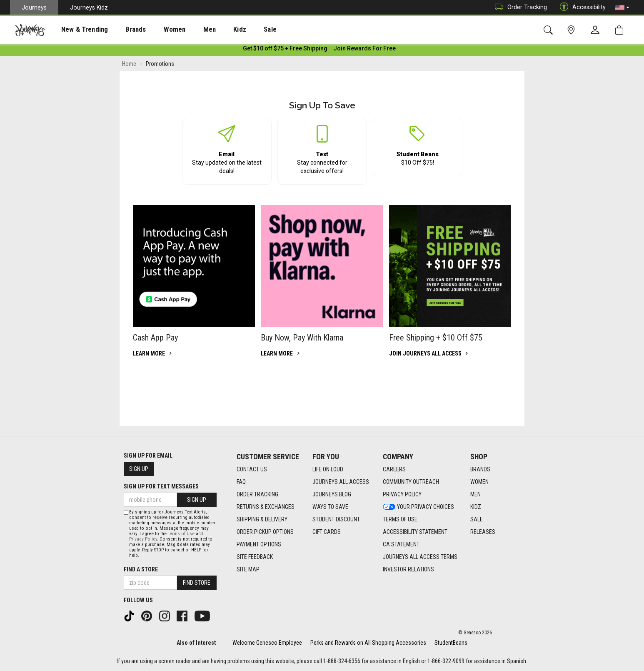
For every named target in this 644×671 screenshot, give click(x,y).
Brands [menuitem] (123, 30)
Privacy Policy (143, 539)
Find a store (141, 569)
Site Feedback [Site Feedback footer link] (255, 557)
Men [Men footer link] (476, 494)
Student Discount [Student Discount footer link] (336, 519)
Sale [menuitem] (241, 30)
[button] (622, 8)
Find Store (197, 583)
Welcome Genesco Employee (267, 643)
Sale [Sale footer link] (477, 519)
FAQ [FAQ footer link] (241, 482)
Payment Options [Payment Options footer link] (259, 544)
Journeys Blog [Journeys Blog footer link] (332, 494)
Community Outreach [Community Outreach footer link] (411, 482)
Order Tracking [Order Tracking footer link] (257, 494)
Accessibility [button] (581, 7)
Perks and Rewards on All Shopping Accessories (368, 643)
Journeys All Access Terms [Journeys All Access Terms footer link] (420, 557)
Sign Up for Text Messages (161, 486)
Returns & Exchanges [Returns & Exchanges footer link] (266, 507)
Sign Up (139, 469)
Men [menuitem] (187, 30)
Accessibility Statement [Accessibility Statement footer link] (415, 532)
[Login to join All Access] (285, 50)
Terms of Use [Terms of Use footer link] (400, 519)
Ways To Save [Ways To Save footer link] (330, 507)
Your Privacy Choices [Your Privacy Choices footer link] (418, 507)
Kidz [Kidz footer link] (476, 507)
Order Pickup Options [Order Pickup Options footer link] (265, 532)
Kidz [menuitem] (214, 30)
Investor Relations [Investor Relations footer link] (408, 569)
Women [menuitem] (157, 30)
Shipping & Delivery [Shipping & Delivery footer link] (262, 519)
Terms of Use (181, 534)
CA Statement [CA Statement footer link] (401, 544)
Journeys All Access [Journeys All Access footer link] (341, 482)
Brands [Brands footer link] (480, 469)
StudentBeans (451, 643)
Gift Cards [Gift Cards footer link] (327, 532)
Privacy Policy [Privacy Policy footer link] (402, 494)
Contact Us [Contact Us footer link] (252, 469)
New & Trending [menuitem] (77, 30)
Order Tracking (519, 7)
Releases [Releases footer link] (483, 532)
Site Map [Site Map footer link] (248, 569)
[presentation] (77, 29)
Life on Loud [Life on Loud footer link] (328, 469)
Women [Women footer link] (479, 482)
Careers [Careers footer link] (394, 469)
